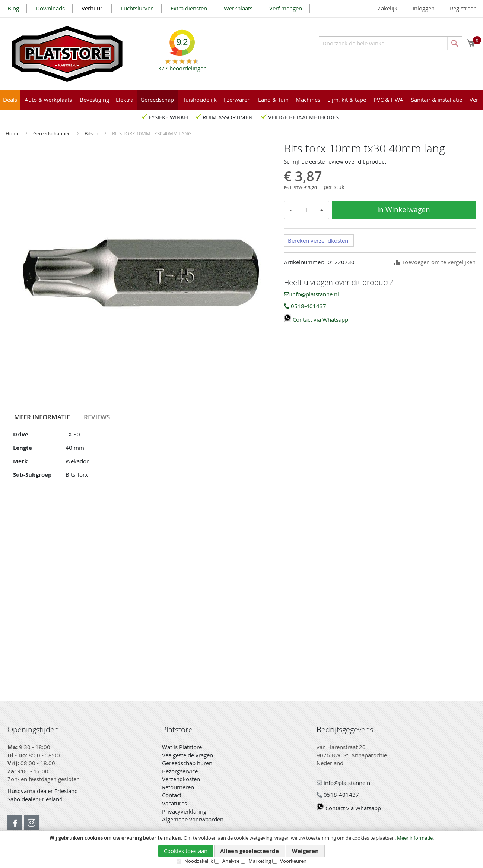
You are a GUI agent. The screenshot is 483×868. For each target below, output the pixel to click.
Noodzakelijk (199, 861)
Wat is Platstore (182, 747)
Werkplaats (238, 8)
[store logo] (67, 54)
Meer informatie (415, 838)
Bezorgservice (180, 771)
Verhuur (93, 8)
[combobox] (390, 43)
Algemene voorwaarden (193, 819)
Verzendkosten (181, 779)
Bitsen (92, 133)
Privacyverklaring (184, 811)
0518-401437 (305, 306)
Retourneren (178, 787)
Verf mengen (286, 8)
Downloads (50, 8)
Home (13, 133)
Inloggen (424, 8)
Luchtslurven (137, 8)
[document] (241, 850)
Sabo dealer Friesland (35, 799)
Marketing (260, 861)
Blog (13, 8)
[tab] (42, 417)
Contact (172, 795)
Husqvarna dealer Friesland (43, 791)
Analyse (231, 861)
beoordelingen (182, 65)
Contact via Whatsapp (316, 319)
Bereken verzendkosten (318, 240)
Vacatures (174, 803)
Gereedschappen (53, 133)
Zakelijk (387, 8)
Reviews (97, 417)
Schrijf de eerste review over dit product (335, 161)
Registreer (463, 8)
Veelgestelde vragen (188, 755)
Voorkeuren (293, 861)
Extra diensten (189, 8)
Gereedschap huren (187, 763)
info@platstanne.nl (311, 294)
